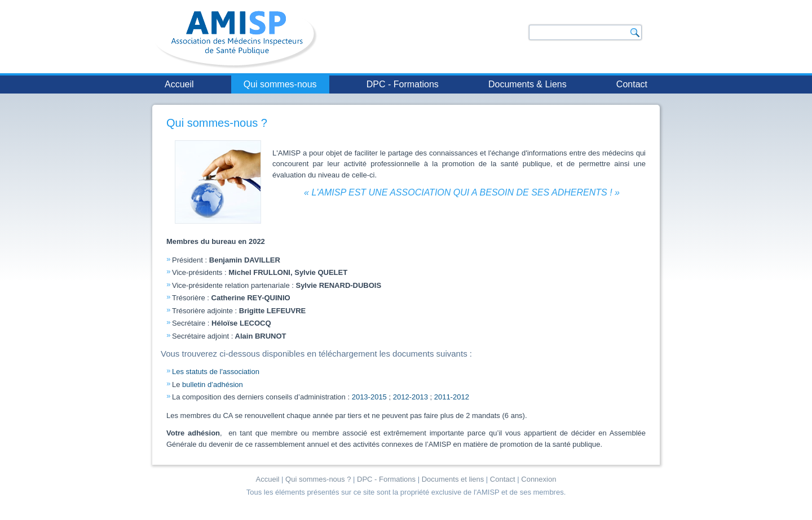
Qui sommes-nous (280, 84)
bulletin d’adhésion (213, 385)
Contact (632, 84)
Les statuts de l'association (216, 372)
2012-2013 (411, 397)
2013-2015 (369, 397)
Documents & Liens (528, 84)
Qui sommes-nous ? (217, 123)
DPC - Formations (403, 84)
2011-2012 (452, 397)
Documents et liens (453, 479)
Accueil (179, 84)
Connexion (539, 479)
